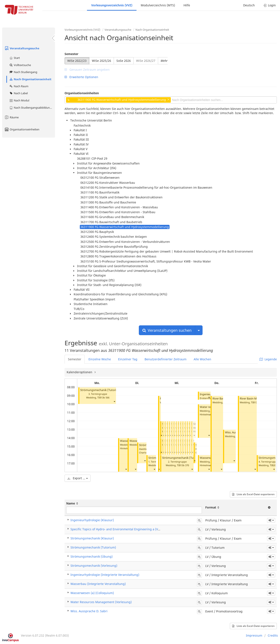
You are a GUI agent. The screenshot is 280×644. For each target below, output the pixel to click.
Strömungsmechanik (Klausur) (92, 538)
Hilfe (187, 5)
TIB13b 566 (103, 397)
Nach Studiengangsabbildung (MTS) (32, 108)
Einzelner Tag (128, 359)
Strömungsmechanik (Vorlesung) (94, 566)
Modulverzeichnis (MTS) (158, 5)
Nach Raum (19, 86)
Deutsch (249, 5)
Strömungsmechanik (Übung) (92, 556)
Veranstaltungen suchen (167, 330)
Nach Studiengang (23, 72)
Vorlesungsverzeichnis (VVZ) (112, 5)
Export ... (78, 478)
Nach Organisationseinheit (30, 79)
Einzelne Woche (100, 359)
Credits (273, 635)
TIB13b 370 (183, 465)
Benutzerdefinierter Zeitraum (166, 359)
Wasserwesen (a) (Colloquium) (92, 593)
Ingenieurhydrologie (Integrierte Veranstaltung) (105, 575)
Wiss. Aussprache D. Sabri (89, 611)
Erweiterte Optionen (81, 77)
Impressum (254, 635)
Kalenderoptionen (80, 372)
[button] (114, 401)
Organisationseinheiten (22, 129)
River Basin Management (256, 399)
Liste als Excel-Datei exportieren (253, 494)
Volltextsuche (20, 65)
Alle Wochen (202, 359)
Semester (71, 54)
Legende (268, 359)
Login (270, 5)
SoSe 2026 (124, 61)
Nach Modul (19, 100)
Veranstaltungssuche (22, 48)
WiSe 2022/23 (77, 61)
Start (14, 58)
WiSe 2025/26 (101, 61)
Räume (11, 117)
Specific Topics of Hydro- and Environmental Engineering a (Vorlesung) (121, 529)
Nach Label (18, 93)
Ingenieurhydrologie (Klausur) (92, 520)
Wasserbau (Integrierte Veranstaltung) (98, 584)
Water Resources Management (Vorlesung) (101, 602)
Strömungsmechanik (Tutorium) (101, 390)
